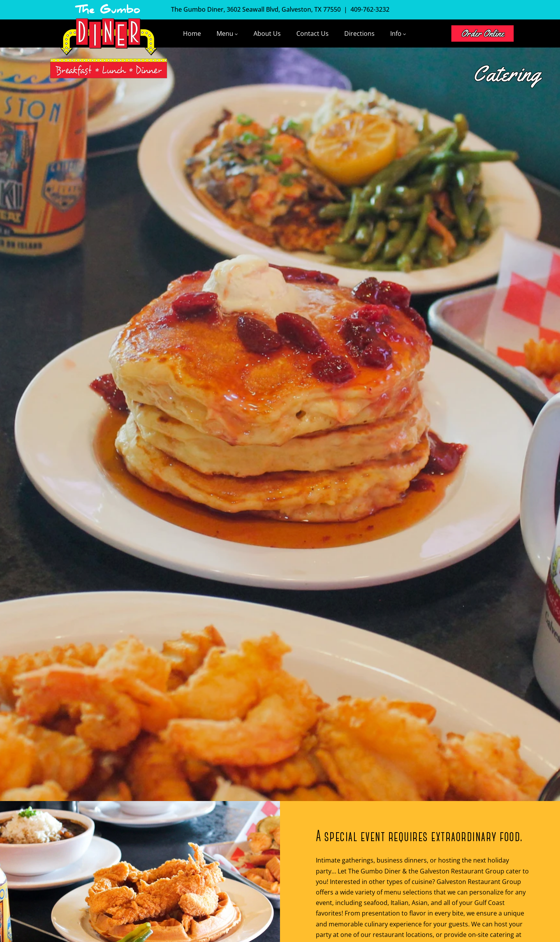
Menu (225, 33)
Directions (359, 33)
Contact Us (313, 33)
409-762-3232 (370, 9)
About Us (267, 33)
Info (396, 33)
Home (192, 33)
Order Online (483, 33)
